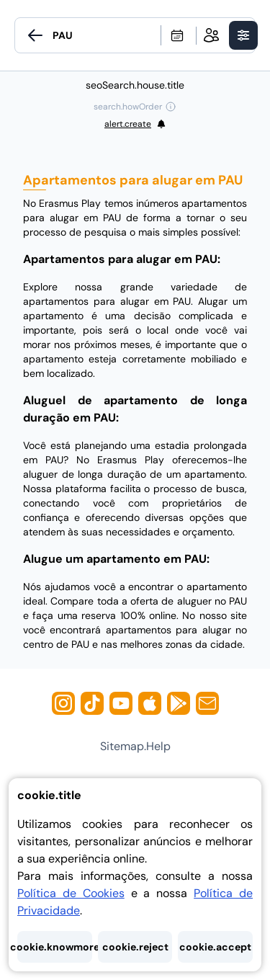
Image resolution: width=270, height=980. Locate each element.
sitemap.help (135, 746)
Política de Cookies (71, 893)
